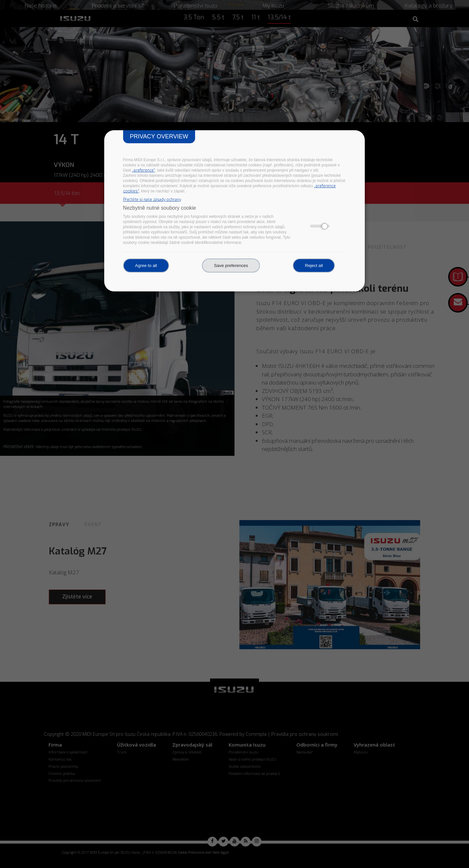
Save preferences (231, 266)
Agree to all (146, 266)
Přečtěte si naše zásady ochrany (152, 200)
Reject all (314, 266)
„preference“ (144, 170)
